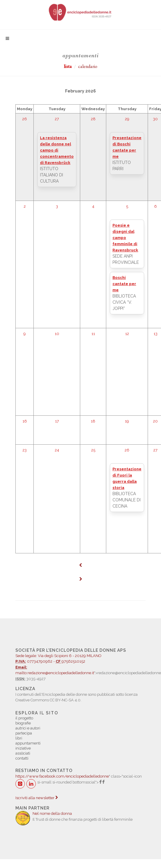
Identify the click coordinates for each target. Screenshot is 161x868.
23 (25, 450)
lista (68, 66)
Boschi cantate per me (124, 284)
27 (57, 119)
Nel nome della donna (52, 813)
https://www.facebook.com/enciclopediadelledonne (62, 776)
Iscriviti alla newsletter (37, 798)
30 (155, 119)
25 (93, 450)
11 (93, 334)
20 (155, 421)
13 (156, 334)
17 (57, 421)
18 (93, 421)
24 (57, 450)
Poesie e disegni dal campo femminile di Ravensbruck (125, 238)
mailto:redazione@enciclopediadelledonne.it (55, 673)
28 (93, 119)
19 (127, 421)
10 (57, 334)
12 (127, 334)
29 (127, 119)
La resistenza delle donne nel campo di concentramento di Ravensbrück (57, 150)
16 (25, 421)
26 (25, 119)
